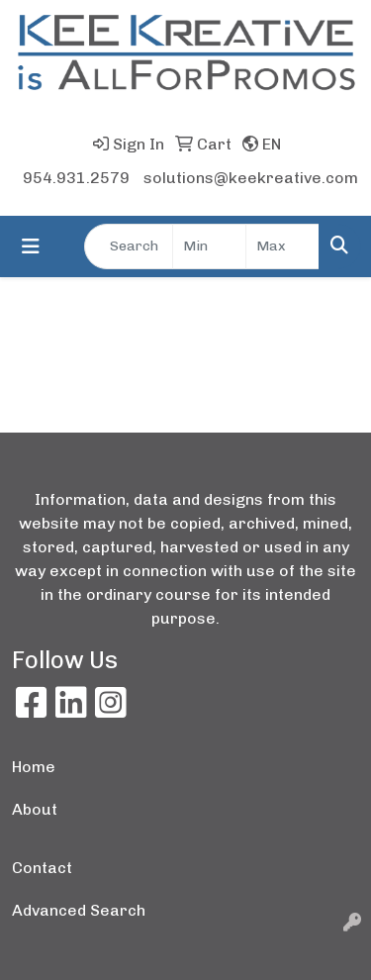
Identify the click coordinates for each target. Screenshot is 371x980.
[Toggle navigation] (31, 246)
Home (34, 767)
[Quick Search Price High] (282, 246)
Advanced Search (79, 910)
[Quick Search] (129, 246)
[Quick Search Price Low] (209, 246)
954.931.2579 (76, 178)
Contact (42, 868)
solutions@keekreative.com (251, 178)
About (35, 809)
